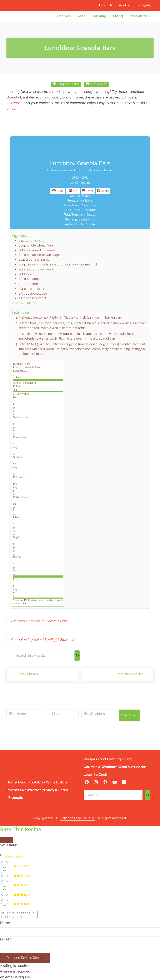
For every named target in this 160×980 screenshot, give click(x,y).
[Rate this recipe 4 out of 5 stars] (5, 891)
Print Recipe (97, 87)
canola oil (37, 293)
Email (88, 194)
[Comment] (21, 914)
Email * (5, 939)
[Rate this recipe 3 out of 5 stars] (5, 882)
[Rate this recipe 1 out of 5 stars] (5, 863)
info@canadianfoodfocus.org (102, 730)
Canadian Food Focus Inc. (78, 817)
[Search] (77, 661)
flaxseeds (14, 106)
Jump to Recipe (66, 87)
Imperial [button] (18, 307)
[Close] (7, 838)
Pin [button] (73, 194)
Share (103, 194)
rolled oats (36, 245)
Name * (6, 923)
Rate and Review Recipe (26, 958)
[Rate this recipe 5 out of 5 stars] (5, 901)
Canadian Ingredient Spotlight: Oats (39, 626)
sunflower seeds (42, 273)
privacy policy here (102, 740)
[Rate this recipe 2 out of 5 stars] (5, 872)
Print (58, 194)
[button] (73, 181)
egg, (24, 288)
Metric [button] (32, 307)
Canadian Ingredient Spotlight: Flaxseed (43, 645)
